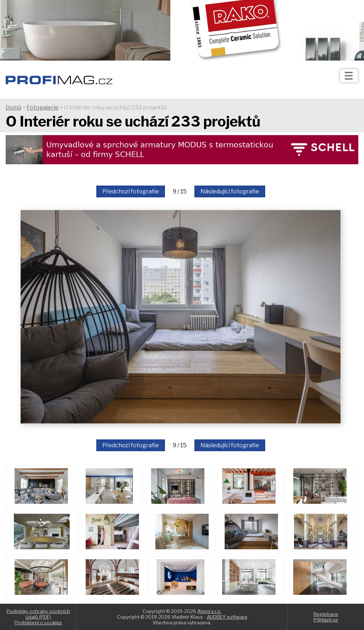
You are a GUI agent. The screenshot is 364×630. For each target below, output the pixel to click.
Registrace (326, 614)
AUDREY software (227, 617)
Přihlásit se (326, 620)
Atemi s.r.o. (209, 611)
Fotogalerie (43, 108)
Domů (14, 108)
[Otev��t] (349, 76)
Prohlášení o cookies (38, 623)
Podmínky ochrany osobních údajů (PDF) (38, 614)
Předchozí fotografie (131, 191)
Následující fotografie (230, 191)
